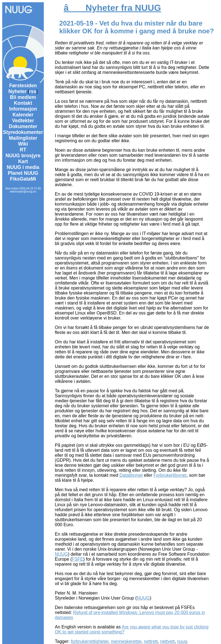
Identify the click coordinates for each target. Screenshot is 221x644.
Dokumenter (23, 126)
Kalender (23, 115)
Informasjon (23, 109)
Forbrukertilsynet (170, 475)
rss (33, 91)
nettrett (151, 641)
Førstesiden (23, 86)
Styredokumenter (23, 132)
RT (23, 150)
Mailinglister (23, 138)
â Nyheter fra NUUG (112, 8)
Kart (23, 161)
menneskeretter (126, 641)
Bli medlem (23, 97)
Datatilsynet (131, 475)
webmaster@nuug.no (23, 192)
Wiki (23, 144)
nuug (182, 641)
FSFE (78, 559)
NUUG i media (23, 167)
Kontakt (23, 103)
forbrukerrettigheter (90, 641)
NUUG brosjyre (23, 156)
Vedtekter (23, 121)
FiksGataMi (23, 179)
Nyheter (17, 91)
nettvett (167, 641)
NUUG (61, 554)
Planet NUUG (23, 173)
